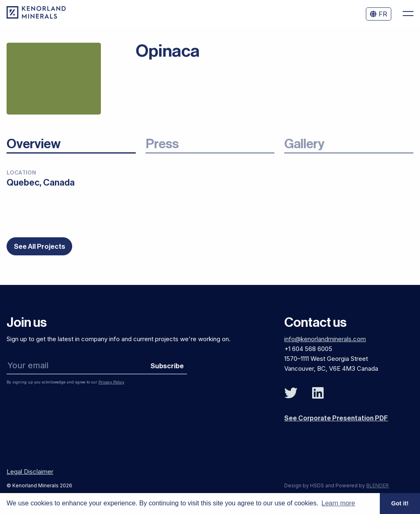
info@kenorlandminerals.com (325, 339)
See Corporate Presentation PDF (336, 418)
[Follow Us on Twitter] (291, 393)
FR (379, 14)
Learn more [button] (338, 503)
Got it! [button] (400, 503)
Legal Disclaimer (30, 472)
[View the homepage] (36, 16)
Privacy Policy (111, 382)
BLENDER (378, 485)
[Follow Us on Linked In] (318, 393)
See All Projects (40, 248)
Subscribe (167, 366)
